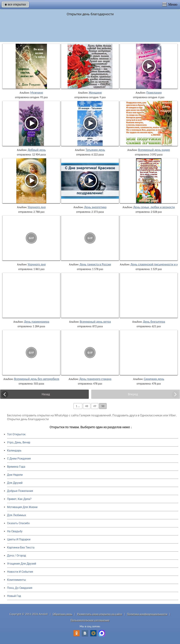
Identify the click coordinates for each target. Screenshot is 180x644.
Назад (46, 394)
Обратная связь (63, 614)
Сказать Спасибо (18, 523)
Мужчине (37, 93)
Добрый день (37, 150)
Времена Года (16, 467)
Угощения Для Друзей (22, 564)
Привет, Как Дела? (19, 499)
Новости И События (20, 572)
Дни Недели (15, 475)
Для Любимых (17, 515)
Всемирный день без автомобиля (37, 379)
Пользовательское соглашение (90, 620)
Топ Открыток (16, 434)
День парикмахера (37, 322)
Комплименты (16, 580)
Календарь (14, 451)
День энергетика (95, 207)
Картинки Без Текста (21, 547)
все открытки (15, 4)
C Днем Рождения (19, 459)
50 (103, 406)
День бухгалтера (154, 322)
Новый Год (14, 596)
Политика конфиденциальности (147, 614)
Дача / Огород (17, 556)
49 (95, 406)
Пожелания (154, 93)
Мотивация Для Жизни (22, 507)
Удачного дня (37, 207)
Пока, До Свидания (20, 588)
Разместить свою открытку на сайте (100, 614)
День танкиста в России (95, 264)
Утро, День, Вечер (19, 442)
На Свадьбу (15, 531)
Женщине (95, 93)
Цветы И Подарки (19, 539)
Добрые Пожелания (20, 491)
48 (87, 406)
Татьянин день (95, 150)
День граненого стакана (95, 379)
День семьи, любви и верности (154, 207)
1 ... (78, 406)
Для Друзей (15, 483)
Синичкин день (154, 379)
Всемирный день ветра (95, 322)
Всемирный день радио (154, 150)
